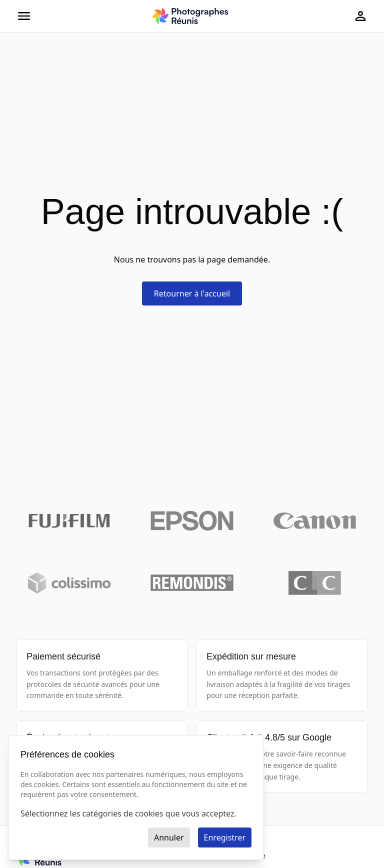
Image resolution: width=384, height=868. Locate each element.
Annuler (169, 837)
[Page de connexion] (360, 16)
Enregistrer (225, 837)
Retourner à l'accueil (192, 293)
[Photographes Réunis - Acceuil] (190, 16)
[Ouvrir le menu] (24, 16)
